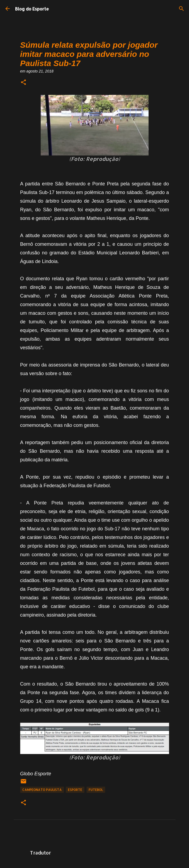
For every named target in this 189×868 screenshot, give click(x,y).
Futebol (96, 790)
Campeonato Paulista (42, 790)
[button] (23, 83)
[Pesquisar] (181, 9)
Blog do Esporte (32, 9)
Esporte (75, 790)
